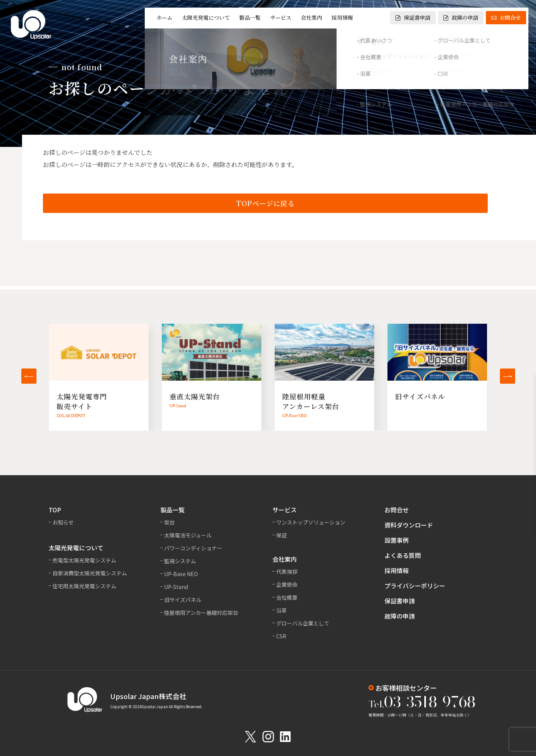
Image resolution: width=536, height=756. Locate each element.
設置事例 (397, 540)
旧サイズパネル (183, 600)
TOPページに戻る (265, 204)
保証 (281, 535)
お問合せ (506, 17)
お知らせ (63, 522)
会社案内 (311, 17)
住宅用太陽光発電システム (84, 586)
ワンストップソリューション (311, 522)
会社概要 (287, 597)
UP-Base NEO (181, 574)
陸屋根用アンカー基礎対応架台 (201, 613)
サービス (281, 17)
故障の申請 (461, 17)
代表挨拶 (287, 572)
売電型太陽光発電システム (84, 560)
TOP (55, 510)
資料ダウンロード (409, 525)
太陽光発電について (206, 17)
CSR (281, 636)
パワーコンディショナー (193, 548)
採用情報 (342, 17)
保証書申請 (413, 17)
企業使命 (287, 584)
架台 (169, 522)
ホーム (164, 17)
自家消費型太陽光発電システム (90, 573)
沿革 (281, 610)
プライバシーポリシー (415, 586)
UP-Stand (176, 587)
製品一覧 (250, 17)
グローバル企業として (303, 623)
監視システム (180, 561)
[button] (29, 376)
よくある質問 (403, 555)
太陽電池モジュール (188, 535)
